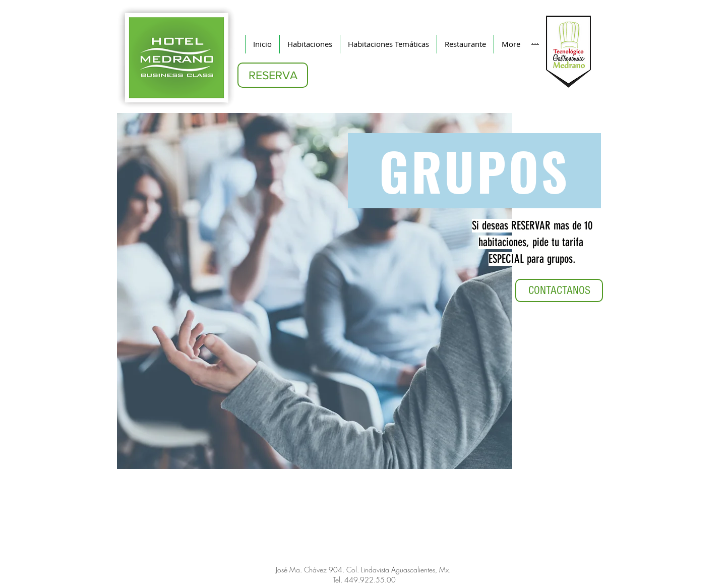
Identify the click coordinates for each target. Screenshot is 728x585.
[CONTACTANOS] (559, 290)
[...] (535, 40)
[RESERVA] (273, 75)
